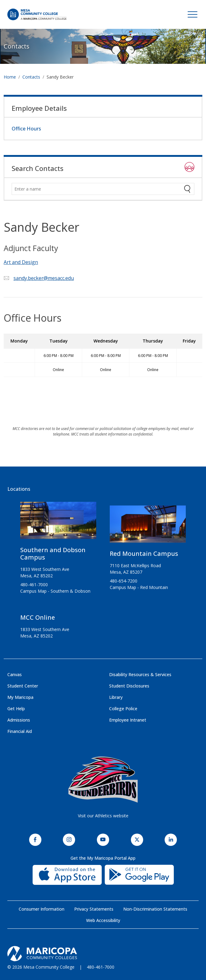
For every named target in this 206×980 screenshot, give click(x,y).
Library (116, 697)
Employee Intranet (128, 720)
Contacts (17, 46)
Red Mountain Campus (144, 554)
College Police (123, 709)
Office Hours (26, 129)
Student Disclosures (129, 686)
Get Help (16, 709)
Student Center (23, 686)
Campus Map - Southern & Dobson (55, 591)
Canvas (15, 674)
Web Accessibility (103, 920)
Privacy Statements (94, 909)
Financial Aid (20, 731)
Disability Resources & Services (140, 674)
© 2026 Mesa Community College (41, 967)
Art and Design (21, 262)
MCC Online (38, 617)
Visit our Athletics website (103, 816)
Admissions (19, 720)
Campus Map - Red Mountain (139, 587)
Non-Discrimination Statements (155, 909)
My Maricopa (20, 697)
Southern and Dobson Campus (53, 554)
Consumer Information (42, 909)
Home (10, 77)
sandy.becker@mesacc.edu (44, 278)
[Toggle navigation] (193, 14)
